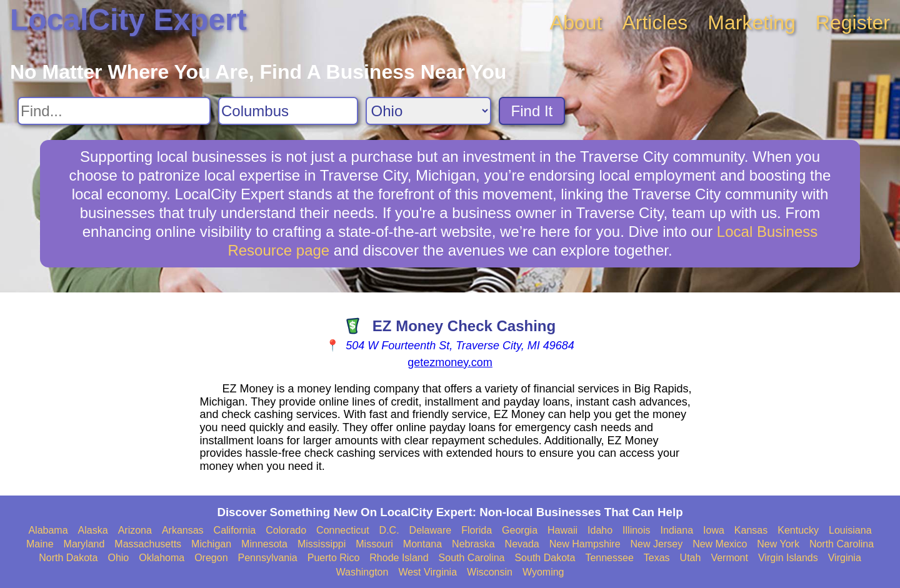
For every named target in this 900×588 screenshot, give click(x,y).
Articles (655, 22)
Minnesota (264, 544)
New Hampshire (585, 544)
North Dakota (68, 558)
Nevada (522, 544)
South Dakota (545, 558)
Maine (40, 544)
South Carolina (472, 558)
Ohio (118, 558)
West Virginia (427, 572)
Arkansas (183, 530)
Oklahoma (162, 558)
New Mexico (720, 544)
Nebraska (473, 544)
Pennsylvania (268, 558)
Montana (422, 544)
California (235, 530)
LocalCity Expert (128, 20)
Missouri (374, 544)
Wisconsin (490, 572)
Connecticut (343, 530)
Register (853, 22)
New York (778, 544)
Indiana (677, 530)
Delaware (431, 530)
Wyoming (543, 572)
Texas (657, 558)
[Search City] (288, 111)
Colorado (286, 530)
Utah (691, 558)
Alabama (48, 530)
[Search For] (114, 111)
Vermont (729, 558)
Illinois (636, 530)
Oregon (211, 558)
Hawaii (562, 530)
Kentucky (798, 530)
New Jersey (657, 544)
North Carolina (842, 544)
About (576, 22)
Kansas (751, 530)
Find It (532, 111)
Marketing (752, 22)
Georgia (520, 530)
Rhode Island (399, 558)
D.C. (389, 530)
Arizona (135, 530)
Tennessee (609, 558)
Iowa (714, 530)
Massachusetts (148, 544)
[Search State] (428, 111)
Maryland (84, 544)
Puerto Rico (334, 558)
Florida (477, 530)
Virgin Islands (788, 558)
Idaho (600, 530)
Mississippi (322, 544)
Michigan (211, 544)
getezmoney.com (450, 362)
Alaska (93, 530)
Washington (362, 572)
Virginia (845, 558)
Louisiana (850, 530)
